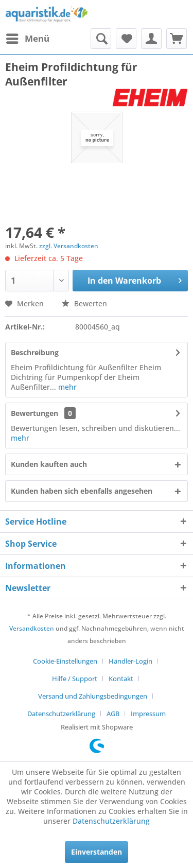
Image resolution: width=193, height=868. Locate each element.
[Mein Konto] (151, 39)
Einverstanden (97, 852)
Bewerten (84, 303)
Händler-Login (130, 661)
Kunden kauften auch (49, 464)
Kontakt (121, 679)
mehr (66, 387)
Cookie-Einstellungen (65, 661)
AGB (113, 714)
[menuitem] (27, 39)
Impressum (148, 714)
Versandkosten (32, 628)
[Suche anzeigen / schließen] (101, 39)
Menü (28, 37)
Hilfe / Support (75, 679)
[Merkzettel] (126, 39)
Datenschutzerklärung (61, 714)
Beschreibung (35, 352)
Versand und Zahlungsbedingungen (93, 696)
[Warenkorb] (177, 39)
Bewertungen (34, 413)
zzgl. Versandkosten (69, 246)
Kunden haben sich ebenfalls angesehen (82, 491)
